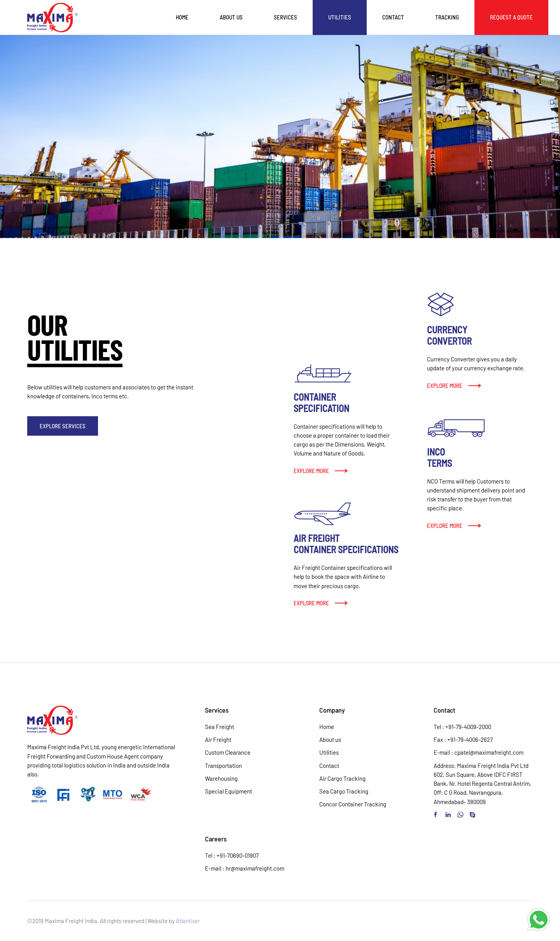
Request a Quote (511, 17)
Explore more (311, 471)
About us (231, 17)
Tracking (447, 17)
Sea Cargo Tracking (344, 791)
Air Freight (218, 739)
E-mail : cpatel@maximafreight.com (479, 752)
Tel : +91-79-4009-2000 (462, 727)
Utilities (340, 17)
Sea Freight (220, 727)
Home (182, 17)
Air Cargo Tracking (342, 778)
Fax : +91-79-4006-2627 (463, 739)
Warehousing (221, 778)
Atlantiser (188, 921)
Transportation (223, 766)
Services (285, 17)
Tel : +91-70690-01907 (232, 855)
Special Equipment (228, 791)
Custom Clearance (228, 752)
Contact (393, 17)
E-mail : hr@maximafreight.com (245, 868)
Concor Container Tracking (353, 804)
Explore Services (63, 426)
